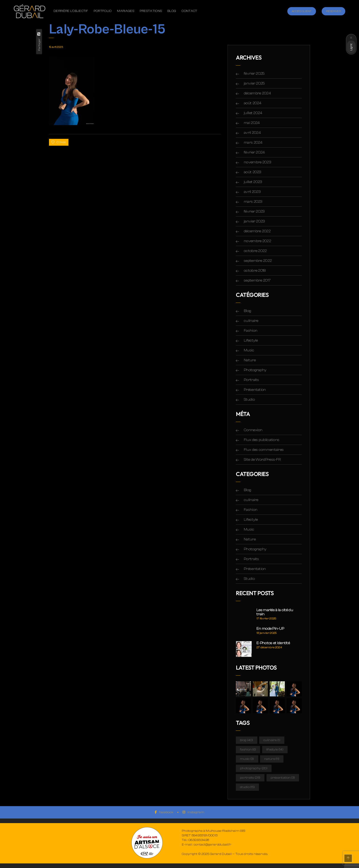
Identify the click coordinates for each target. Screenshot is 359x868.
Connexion (253, 430)
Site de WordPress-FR (262, 460)
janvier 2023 (254, 221)
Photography (255, 370)
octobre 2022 (255, 251)
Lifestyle (251, 340)
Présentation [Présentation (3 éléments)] (283, 778)
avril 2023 (252, 192)
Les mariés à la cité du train (275, 612)
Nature (250, 360)
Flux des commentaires (264, 450)
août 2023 (253, 172)
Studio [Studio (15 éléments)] (247, 787)
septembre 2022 (258, 261)
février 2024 (254, 152)
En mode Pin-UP (270, 629)
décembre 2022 (257, 231)
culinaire (251, 321)
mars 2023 (253, 202)
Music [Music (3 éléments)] (247, 759)
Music (249, 350)
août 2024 (253, 103)
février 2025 (254, 74)
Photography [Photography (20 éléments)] (254, 768)
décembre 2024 (257, 93)
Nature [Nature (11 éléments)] (272, 759)
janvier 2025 (254, 83)
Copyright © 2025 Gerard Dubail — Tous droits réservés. (225, 854)
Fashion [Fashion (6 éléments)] (248, 750)
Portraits (252, 380)
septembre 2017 (257, 280)
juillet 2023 (253, 182)
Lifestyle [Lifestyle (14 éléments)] (275, 750)
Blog (247, 311)
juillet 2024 (253, 113)
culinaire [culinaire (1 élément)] (272, 740)
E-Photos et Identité (273, 643)
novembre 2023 (257, 162)
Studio (249, 400)
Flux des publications (262, 440)
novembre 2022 (257, 241)
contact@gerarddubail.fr (213, 845)
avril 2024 (252, 133)
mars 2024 (253, 142)
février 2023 (254, 211)
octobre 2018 (255, 271)
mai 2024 (252, 123)
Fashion (251, 331)
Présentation (255, 390)
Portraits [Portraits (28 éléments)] (250, 778)
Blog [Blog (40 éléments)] (247, 740)
